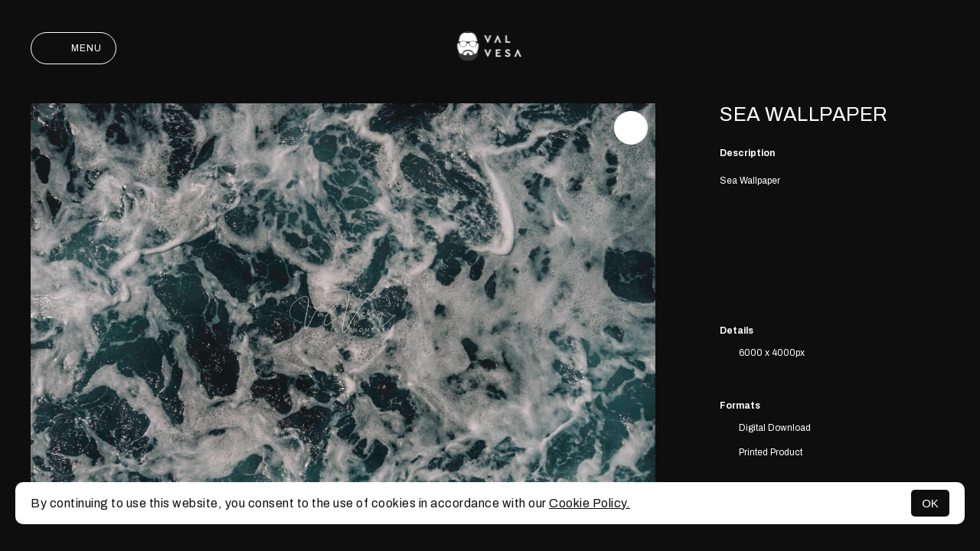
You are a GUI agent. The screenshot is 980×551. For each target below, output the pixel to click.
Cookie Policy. (590, 503)
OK (930, 503)
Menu (73, 48)
